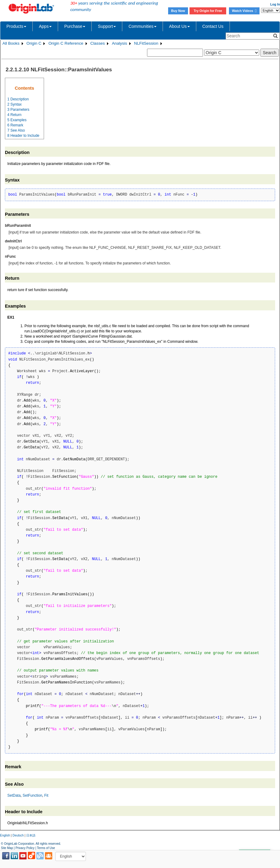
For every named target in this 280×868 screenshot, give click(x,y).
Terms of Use (46, 848)
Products (16, 26)
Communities (142, 26)
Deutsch (18, 835)
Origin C (34, 43)
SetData (14, 795)
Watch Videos (244, 11)
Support (107, 26)
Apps (45, 26)
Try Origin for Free (208, 11)
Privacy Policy (25, 848)
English (5, 835)
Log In (275, 4)
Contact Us (213, 26)
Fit (46, 795)
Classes (98, 43)
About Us (179, 26)
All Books (11, 43)
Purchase (75, 26)
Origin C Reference (66, 43)
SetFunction (32, 795)
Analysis (120, 43)
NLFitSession (146, 43)
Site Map (7, 848)
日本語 (31, 835)
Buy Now (178, 11)
